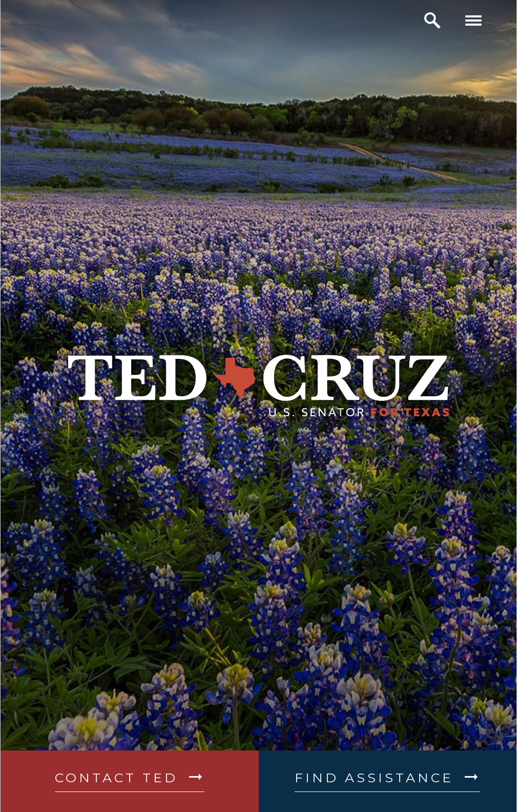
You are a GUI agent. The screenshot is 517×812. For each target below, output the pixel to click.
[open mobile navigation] (473, 21)
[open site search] (432, 21)
